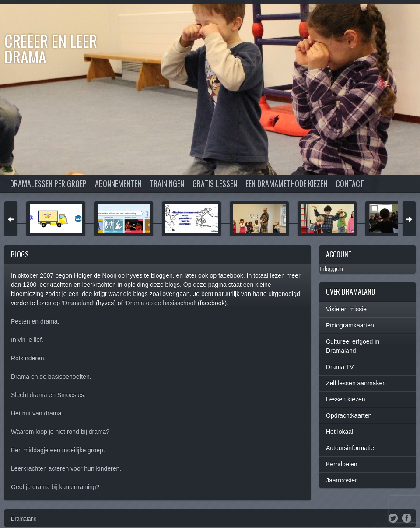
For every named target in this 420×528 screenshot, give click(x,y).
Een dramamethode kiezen (286, 183)
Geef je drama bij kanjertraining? (55, 487)
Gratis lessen (215, 183)
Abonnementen (118, 183)
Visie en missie (346, 309)
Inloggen (331, 269)
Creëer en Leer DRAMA (51, 48)
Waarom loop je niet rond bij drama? (60, 432)
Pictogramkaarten (350, 325)
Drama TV (340, 367)
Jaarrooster (341, 480)
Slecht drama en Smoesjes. (48, 395)
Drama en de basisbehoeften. (51, 377)
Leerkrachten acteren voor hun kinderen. (66, 468)
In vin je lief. (27, 340)
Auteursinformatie (350, 448)
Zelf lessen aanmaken (356, 383)
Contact (350, 183)
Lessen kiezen (346, 399)
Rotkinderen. (28, 358)
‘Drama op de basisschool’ (160, 303)
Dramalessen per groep (48, 183)
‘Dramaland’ (78, 303)
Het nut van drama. (37, 413)
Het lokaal (339, 432)
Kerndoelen (342, 464)
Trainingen (167, 183)
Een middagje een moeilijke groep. (58, 450)
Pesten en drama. (35, 321)
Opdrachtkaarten (349, 415)
